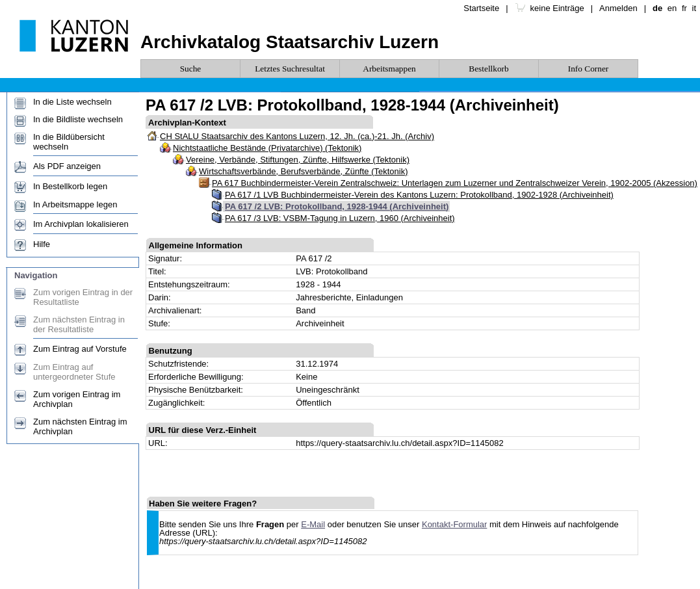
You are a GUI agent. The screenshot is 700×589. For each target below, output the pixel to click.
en (672, 8)
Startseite (481, 8)
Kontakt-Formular (454, 524)
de (657, 8)
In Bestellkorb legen (70, 186)
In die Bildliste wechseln (78, 119)
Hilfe (42, 244)
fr (684, 8)
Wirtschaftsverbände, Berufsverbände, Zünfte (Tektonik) (304, 171)
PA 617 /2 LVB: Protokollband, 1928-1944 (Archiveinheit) (337, 206)
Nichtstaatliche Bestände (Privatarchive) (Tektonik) (267, 148)
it (694, 8)
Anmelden (618, 8)
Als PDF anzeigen (67, 166)
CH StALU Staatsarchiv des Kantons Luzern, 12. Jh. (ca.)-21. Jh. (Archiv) (297, 136)
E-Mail (313, 524)
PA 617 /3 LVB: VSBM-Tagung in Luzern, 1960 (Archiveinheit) (340, 218)
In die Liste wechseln (72, 102)
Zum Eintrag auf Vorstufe (80, 349)
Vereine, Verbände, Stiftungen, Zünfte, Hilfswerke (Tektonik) (298, 160)
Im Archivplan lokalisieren (81, 224)
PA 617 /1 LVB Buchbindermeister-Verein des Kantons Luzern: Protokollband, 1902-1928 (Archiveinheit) (419, 195)
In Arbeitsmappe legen (75, 204)
